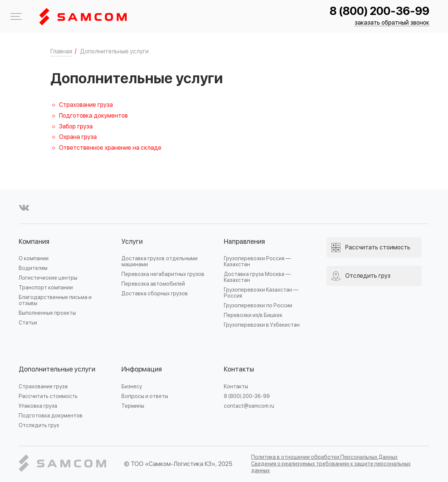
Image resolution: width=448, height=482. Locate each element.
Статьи (28, 323)
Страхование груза (86, 105)
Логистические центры (48, 278)
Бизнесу (132, 387)
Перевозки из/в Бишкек (253, 315)
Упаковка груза (38, 406)
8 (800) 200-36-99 (379, 11)
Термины (133, 406)
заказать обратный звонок (392, 23)
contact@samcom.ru (249, 406)
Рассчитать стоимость (48, 396)
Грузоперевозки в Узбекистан (262, 325)
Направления (244, 242)
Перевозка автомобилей (153, 284)
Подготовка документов (93, 116)
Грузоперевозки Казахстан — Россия (261, 293)
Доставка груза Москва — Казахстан (257, 277)
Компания (34, 242)
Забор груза (76, 127)
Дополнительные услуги (57, 369)
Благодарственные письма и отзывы (55, 300)
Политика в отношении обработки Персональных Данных (324, 457)
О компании (34, 259)
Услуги (132, 242)
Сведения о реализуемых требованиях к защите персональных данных (331, 467)
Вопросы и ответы (145, 396)
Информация (142, 369)
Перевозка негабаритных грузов (163, 274)
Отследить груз (39, 425)
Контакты (239, 369)
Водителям (33, 268)
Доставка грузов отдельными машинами (160, 262)
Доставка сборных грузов (155, 294)
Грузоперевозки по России (258, 306)
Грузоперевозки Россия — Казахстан (257, 262)
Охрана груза (78, 137)
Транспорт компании (46, 288)
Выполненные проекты (47, 313)
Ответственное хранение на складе (110, 148)
